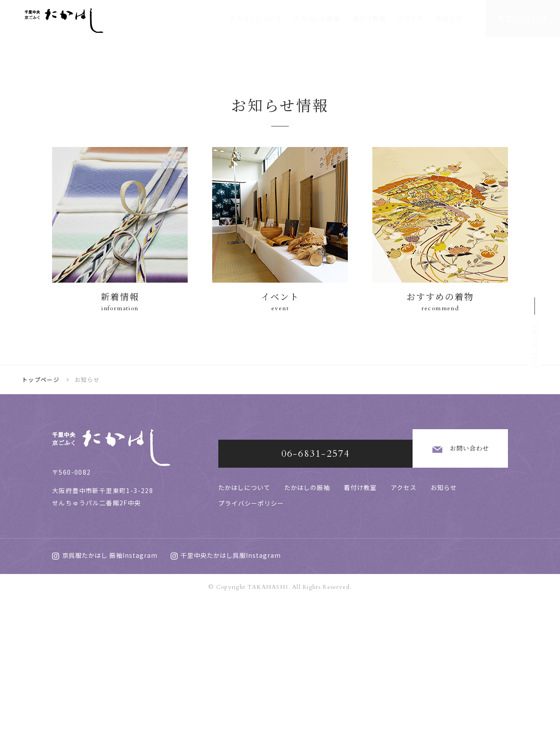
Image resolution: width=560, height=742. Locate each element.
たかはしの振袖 (317, 18)
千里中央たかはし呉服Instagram (226, 697)
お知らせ (449, 18)
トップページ (41, 521)
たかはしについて (256, 18)
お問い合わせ (438, 586)
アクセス (411, 18)
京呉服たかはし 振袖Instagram (105, 697)
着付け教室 (369, 18)
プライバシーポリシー (251, 634)
